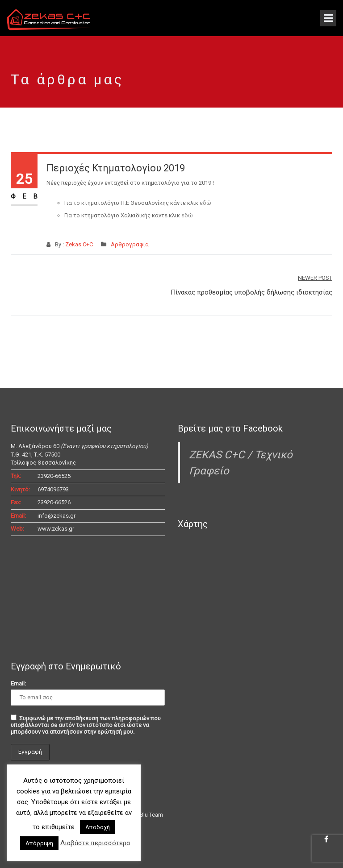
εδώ (205, 203)
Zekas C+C (79, 244)
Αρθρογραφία (130, 244)
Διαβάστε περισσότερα (95, 843)
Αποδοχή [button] (98, 827)
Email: (18, 683)
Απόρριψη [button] (39, 843)
